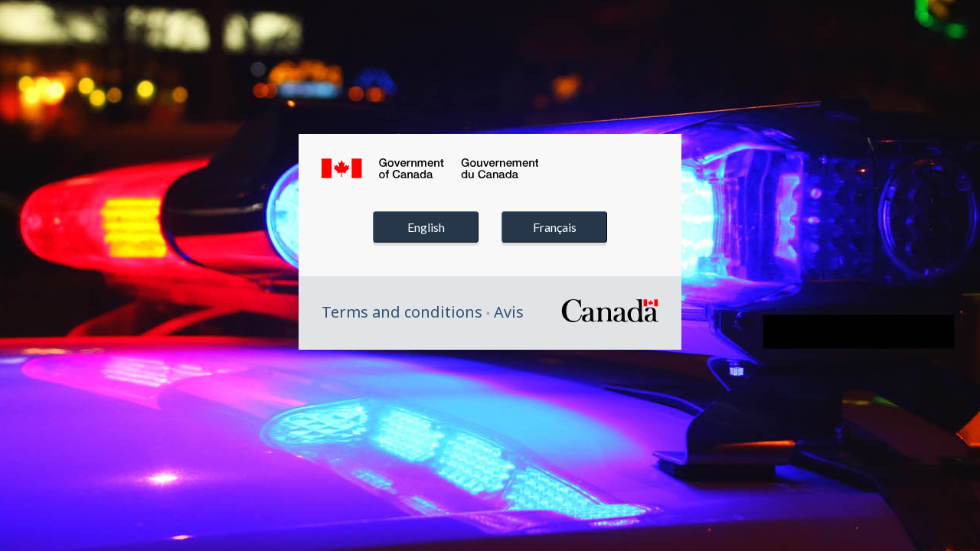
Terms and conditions (402, 312)
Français (555, 227)
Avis (509, 312)
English (426, 227)
